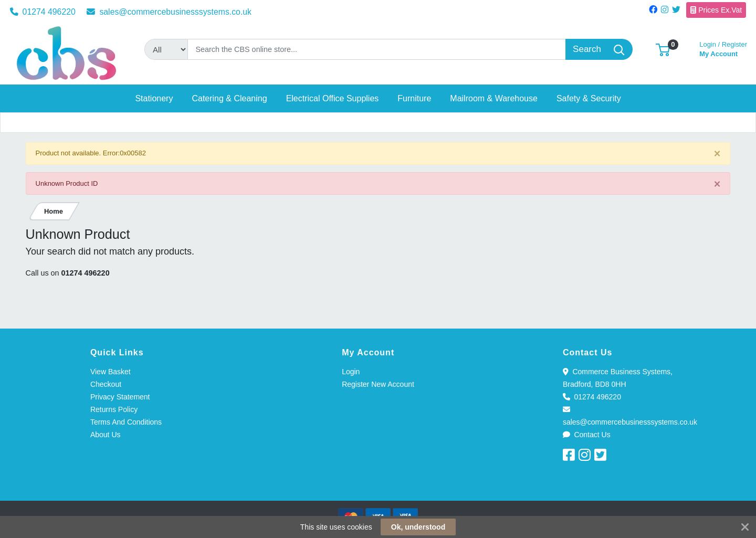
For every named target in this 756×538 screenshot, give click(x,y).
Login (351, 372)
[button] (663, 49)
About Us (106, 435)
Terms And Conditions (126, 422)
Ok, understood (418, 527)
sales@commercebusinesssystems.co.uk (169, 12)
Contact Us (587, 435)
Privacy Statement (120, 397)
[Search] (377, 49)
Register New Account (378, 384)
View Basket (111, 372)
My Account (723, 48)
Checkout (106, 384)
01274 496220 (43, 12)
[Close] (717, 154)
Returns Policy (114, 409)
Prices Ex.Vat (716, 10)
